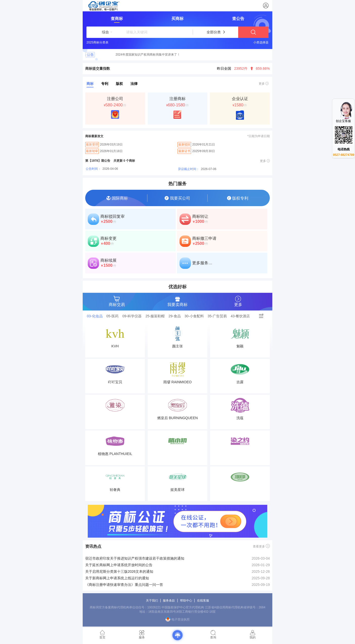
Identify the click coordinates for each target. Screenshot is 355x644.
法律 (134, 84)
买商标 (177, 19)
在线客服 (203, 601)
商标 (90, 84)
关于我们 (152, 601)
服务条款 (169, 601)
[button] (105, 32)
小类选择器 (261, 42)
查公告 (238, 19)
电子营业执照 (177, 619)
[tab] (96, 316)
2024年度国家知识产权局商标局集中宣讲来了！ (148, 55)
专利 (105, 84)
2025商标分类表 (97, 42)
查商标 (117, 19)
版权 (119, 84)
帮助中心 (186, 601)
